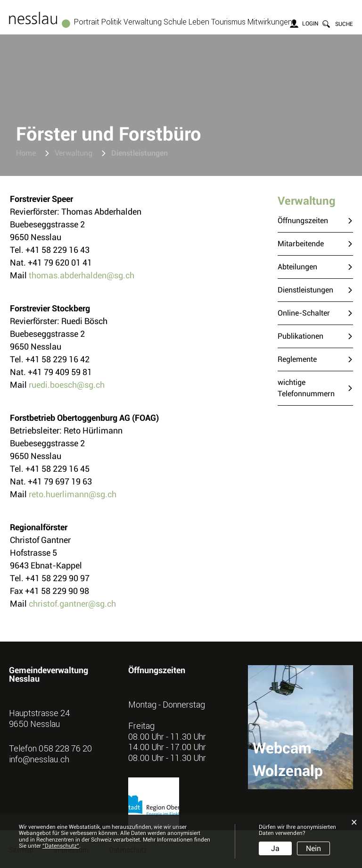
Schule (175, 22)
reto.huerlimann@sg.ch (73, 494)
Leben (199, 22)
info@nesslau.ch (39, 759)
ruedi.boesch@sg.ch (67, 385)
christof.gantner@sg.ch (72, 604)
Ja (275, 848)
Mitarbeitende (301, 244)
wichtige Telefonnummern (306, 388)
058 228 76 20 (65, 748)
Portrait (87, 22)
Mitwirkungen (270, 22)
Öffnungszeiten (303, 221)
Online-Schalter (304, 313)
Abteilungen (297, 267)
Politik (111, 22)
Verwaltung (143, 22)
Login (310, 24)
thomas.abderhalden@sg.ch (82, 275)
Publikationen (300, 336)
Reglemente (297, 359)
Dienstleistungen (315, 289)
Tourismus (228, 22)
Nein (313, 848)
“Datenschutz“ (61, 846)
